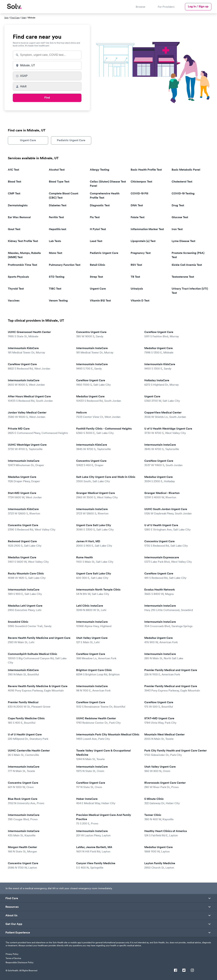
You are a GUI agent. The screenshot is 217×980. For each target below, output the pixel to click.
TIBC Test (55, 289)
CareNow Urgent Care (176, 334)
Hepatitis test (58, 229)
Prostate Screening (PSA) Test (188, 255)
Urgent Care (28, 140)
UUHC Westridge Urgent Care (40, 447)
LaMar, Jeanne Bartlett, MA (108, 849)
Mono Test (56, 253)
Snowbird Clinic (40, 624)
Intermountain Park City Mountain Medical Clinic (108, 737)
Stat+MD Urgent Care (40, 495)
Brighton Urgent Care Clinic (108, 672)
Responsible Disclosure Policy (20, 962)
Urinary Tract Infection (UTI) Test (190, 291)
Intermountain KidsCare (40, 350)
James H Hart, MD (108, 544)
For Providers (166, 7)
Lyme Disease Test (183, 241)
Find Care (15, 18)
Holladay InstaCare (176, 383)
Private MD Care (40, 431)
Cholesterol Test (182, 182)
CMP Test (14, 193)
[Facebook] (175, 971)
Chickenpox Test (141, 182)
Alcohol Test (57, 170)
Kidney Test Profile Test (23, 241)
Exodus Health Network (176, 592)
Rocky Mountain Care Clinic (40, 576)
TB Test (135, 277)
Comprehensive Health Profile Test (105, 196)
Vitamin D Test (140, 301)
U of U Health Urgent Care (176, 527)
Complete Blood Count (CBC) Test (64, 196)
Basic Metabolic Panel (186, 170)
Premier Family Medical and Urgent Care (176, 672)
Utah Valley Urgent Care (108, 640)
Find (47, 98)
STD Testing (57, 277)
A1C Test (13, 170)
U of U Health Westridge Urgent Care (176, 431)
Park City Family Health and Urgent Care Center (176, 753)
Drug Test (178, 205)
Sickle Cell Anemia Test (187, 265)
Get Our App (14, 924)
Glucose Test (180, 217)
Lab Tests (55, 241)
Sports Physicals (18, 277)
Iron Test (177, 229)
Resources (12, 907)
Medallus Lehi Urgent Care (40, 608)
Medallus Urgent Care (176, 350)
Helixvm (108, 415)
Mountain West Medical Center (176, 737)
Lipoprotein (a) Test (143, 241)
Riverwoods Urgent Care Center (176, 785)
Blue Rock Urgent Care (40, 801)
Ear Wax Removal (19, 217)
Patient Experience (18, 933)
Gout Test (14, 229)
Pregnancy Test (141, 253)
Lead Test (96, 241)
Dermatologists (18, 205)
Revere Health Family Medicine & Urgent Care (40, 688)
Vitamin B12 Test (100, 301)
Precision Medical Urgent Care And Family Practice (108, 819)
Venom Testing (58, 301)
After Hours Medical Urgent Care (40, 399)
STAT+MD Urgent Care (176, 721)
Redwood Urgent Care (40, 544)
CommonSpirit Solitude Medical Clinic (40, 658)
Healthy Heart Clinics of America (176, 833)
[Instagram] (192, 971)
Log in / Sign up (198, 6)
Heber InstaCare (108, 801)
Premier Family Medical (40, 705)
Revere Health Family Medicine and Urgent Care (40, 640)
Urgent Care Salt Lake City (108, 527)
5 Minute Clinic (176, 801)
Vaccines (14, 301)
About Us (12, 915)
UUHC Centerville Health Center (40, 753)
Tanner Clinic (176, 817)
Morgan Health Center (40, 849)
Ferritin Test (56, 217)
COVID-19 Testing (183, 193)
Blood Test (15, 182)
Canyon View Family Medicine (108, 865)
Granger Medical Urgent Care (108, 495)
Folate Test (138, 217)
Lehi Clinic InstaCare (108, 608)
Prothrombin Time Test (23, 265)
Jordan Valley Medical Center (40, 415)
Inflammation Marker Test (147, 229)
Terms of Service (13, 958)
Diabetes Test (58, 205)
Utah (24, 18)
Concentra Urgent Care (108, 334)
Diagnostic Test (100, 205)
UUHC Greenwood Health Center (40, 334)
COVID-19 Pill (139, 193)
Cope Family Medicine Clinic (40, 721)
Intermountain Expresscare (176, 560)
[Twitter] (184, 971)
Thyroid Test (16, 289)
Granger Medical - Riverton (176, 495)
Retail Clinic (98, 265)
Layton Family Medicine (176, 865)
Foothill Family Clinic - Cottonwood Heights (108, 431)
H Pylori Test (98, 229)
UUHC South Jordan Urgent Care (176, 511)
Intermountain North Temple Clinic (108, 592)
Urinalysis (137, 289)
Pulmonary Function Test (65, 265)
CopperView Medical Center (176, 415)
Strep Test (96, 277)
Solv (6, 18)
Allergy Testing (100, 170)
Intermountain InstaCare (108, 350)
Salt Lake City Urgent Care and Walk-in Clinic (108, 479)
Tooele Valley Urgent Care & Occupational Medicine (108, 755)
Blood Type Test (59, 182)
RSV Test (136, 265)
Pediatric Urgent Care (71, 140)
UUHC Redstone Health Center (108, 721)
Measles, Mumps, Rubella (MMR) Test (24, 255)
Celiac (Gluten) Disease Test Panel (108, 184)
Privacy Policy (12, 954)
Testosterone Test (183, 277)
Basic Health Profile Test (146, 170)
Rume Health (108, 560)
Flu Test (95, 217)
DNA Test (137, 205)
